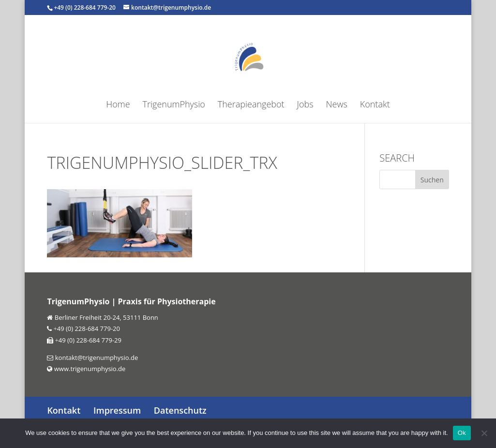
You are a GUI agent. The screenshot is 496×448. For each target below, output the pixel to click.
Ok (462, 433)
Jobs (305, 105)
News (337, 105)
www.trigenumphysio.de (89, 369)
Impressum (117, 410)
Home (118, 105)
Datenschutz (180, 410)
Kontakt (375, 105)
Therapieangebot (251, 105)
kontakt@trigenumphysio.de (96, 358)
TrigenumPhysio (174, 105)
